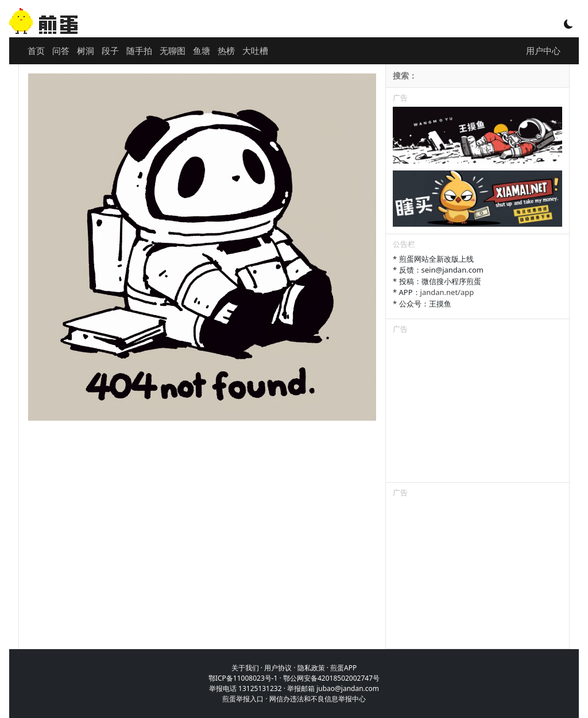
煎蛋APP (343, 668)
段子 (110, 51)
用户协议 (278, 668)
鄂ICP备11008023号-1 (243, 678)
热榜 (226, 51)
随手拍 (139, 51)
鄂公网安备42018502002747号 (331, 678)
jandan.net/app (447, 292)
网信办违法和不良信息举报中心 (318, 699)
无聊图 (173, 51)
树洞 (86, 51)
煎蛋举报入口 (243, 699)
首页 (36, 51)
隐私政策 (311, 668)
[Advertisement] (477, 410)
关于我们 (245, 668)
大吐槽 (255, 51)
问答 (61, 51)
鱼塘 (202, 51)
